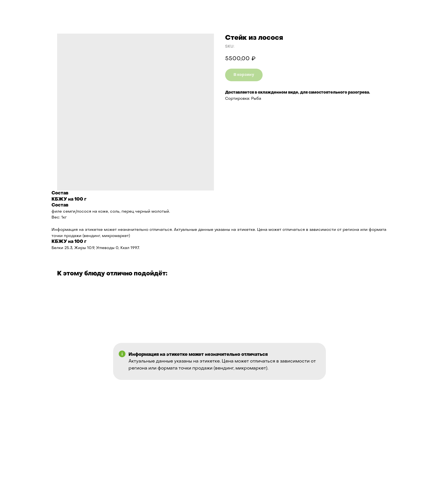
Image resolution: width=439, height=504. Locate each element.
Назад (17, 9)
